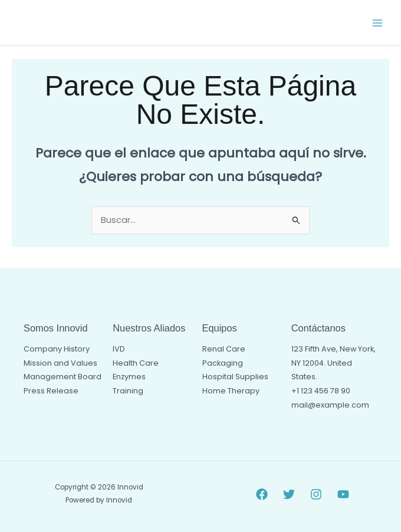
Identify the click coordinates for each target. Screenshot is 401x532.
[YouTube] (343, 494)
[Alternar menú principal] (377, 22)
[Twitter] (289, 494)
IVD (119, 349)
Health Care (136, 363)
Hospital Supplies (235, 377)
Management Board (63, 377)
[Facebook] (262, 494)
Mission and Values (60, 363)
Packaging (223, 363)
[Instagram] (316, 494)
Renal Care (224, 349)
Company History (57, 349)
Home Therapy (231, 391)
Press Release (51, 391)
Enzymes (129, 377)
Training (128, 391)
